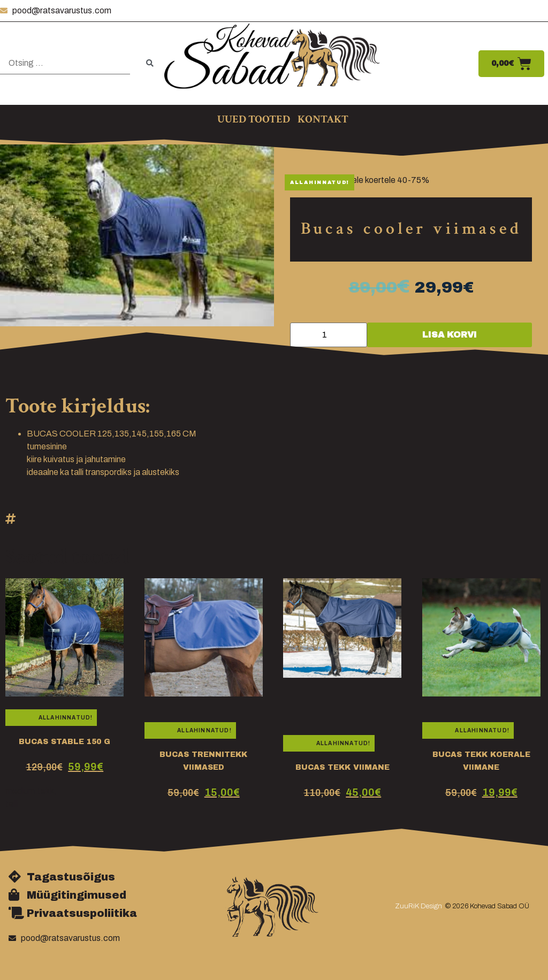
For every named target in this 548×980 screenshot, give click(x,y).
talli (12, 804)
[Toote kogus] (329, 335)
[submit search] (150, 63)
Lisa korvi (450, 335)
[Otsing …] (65, 63)
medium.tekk (30, 791)
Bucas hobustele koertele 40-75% (365, 180)
